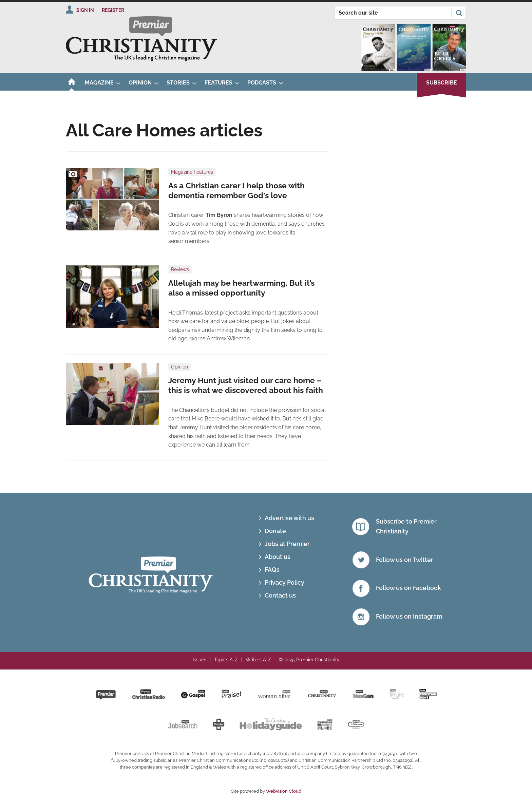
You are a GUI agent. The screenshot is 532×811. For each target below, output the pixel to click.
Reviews (180, 269)
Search (459, 13)
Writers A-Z (258, 660)
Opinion (179, 367)
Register (113, 10)
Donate (275, 531)
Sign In (85, 10)
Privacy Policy (284, 582)
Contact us (280, 595)
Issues (199, 660)
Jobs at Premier (287, 544)
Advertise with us (289, 518)
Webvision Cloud (284, 791)
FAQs (272, 570)
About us (278, 557)
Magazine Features (192, 172)
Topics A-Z (226, 660)
